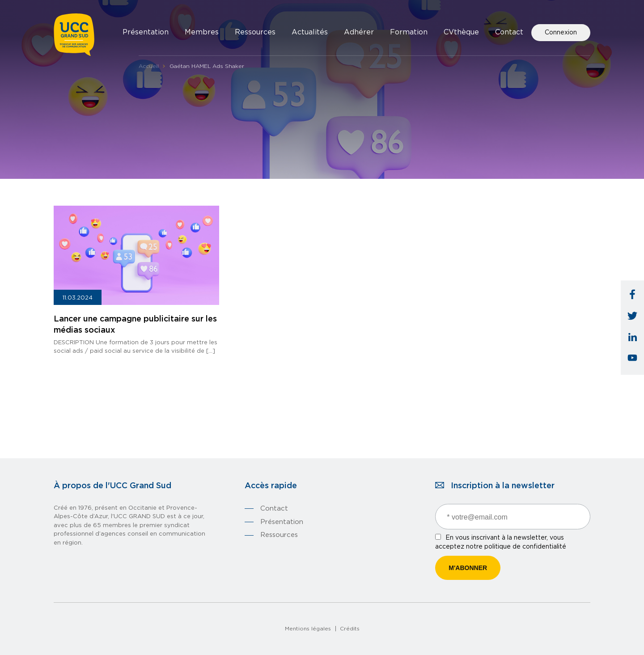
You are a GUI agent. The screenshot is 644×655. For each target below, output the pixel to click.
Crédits (350, 629)
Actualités (310, 32)
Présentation (146, 32)
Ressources (255, 32)
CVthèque (461, 32)
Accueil (149, 66)
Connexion (561, 33)
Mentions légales (308, 629)
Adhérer (359, 32)
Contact (509, 32)
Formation (409, 32)
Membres (202, 32)
